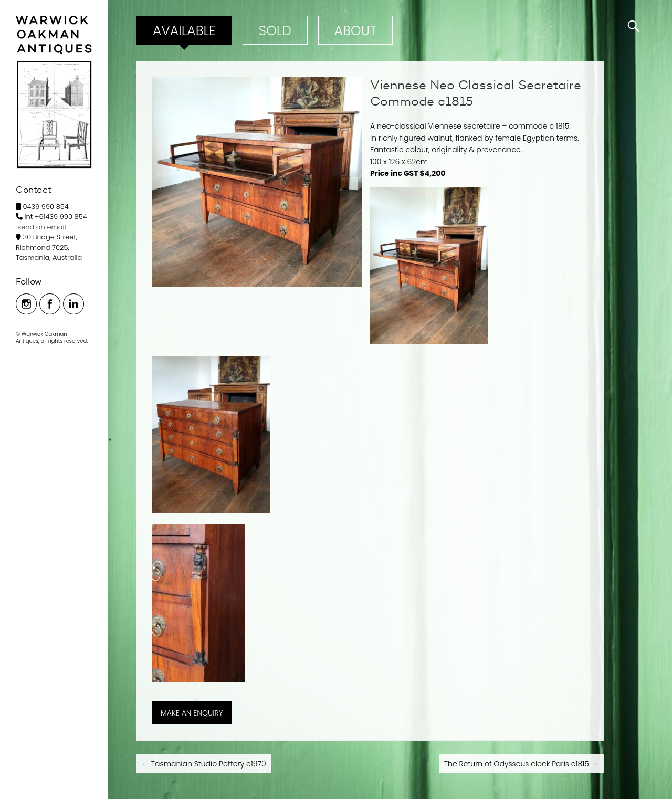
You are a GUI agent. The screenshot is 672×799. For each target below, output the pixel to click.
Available (184, 31)
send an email (42, 227)
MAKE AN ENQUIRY (192, 713)
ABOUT (355, 31)
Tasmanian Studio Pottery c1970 (204, 764)
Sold (275, 31)
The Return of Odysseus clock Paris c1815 (521, 764)
